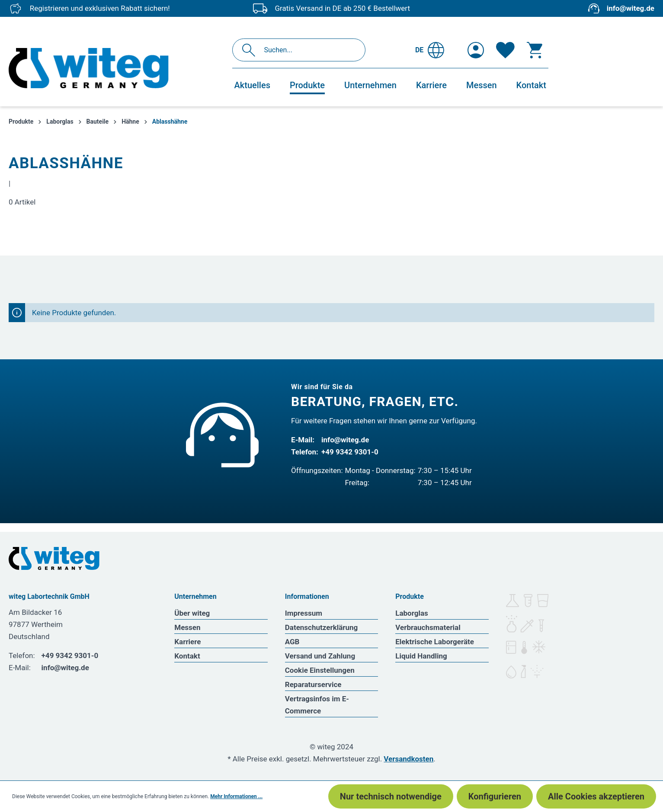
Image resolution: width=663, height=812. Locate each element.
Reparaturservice (313, 684)
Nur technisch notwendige (391, 796)
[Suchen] (251, 50)
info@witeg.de (631, 8)
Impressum (304, 613)
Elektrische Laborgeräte (435, 642)
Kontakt (187, 656)
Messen (187, 627)
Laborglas (412, 613)
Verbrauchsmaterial (428, 627)
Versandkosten (408, 759)
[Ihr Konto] (476, 50)
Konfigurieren (495, 796)
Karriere (187, 642)
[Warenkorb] (535, 50)
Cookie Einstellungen (320, 670)
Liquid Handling (421, 656)
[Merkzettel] (505, 50)
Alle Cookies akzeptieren (596, 796)
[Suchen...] (308, 50)
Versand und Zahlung (320, 656)
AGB (292, 642)
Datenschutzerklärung (322, 627)
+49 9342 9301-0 (350, 452)
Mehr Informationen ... (236, 796)
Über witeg (192, 613)
